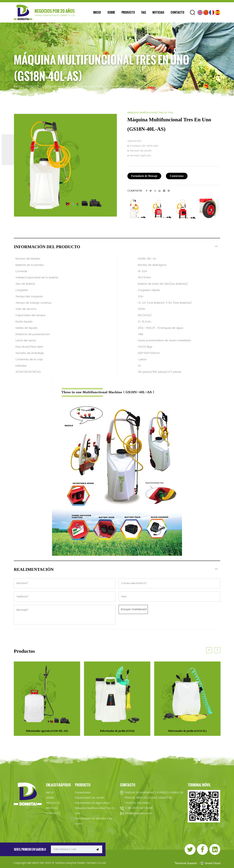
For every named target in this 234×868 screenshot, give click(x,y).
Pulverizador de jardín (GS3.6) (117, 731)
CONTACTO (177, 12)
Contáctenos (177, 176)
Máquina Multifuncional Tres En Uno (70, 87)
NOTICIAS (158, 12)
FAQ (144, 12)
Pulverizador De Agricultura (93, 803)
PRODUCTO (128, 12)
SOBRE (111, 12)
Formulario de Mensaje (144, 176)
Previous (126, 197)
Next (126, 221)
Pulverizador (83, 793)
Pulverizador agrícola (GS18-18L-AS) (47, 731)
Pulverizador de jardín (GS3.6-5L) (187, 731)
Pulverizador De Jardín (90, 798)
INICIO (97, 12)
